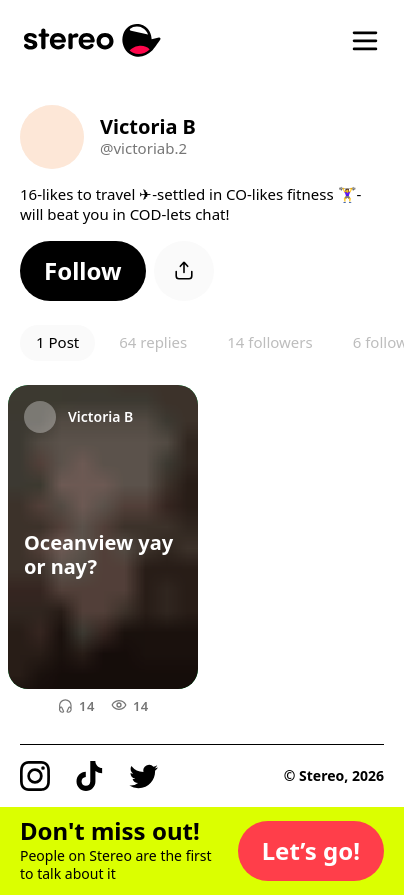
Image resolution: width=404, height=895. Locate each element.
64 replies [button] (153, 342)
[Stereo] (92, 40)
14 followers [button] (269, 342)
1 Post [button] (57, 342)
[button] (83, 271)
